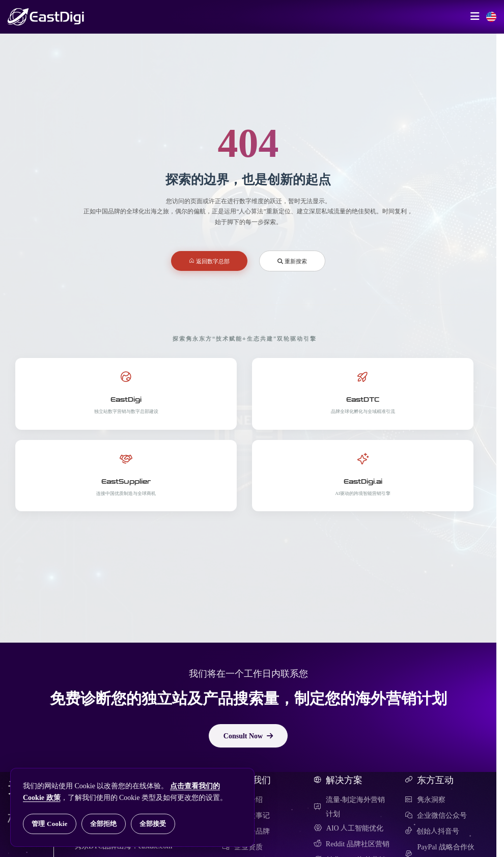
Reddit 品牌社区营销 (352, 844)
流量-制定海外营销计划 (349, 807)
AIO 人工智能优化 (348, 828)
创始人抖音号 (432, 831)
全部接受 (153, 824)
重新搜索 (292, 261)
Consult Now (248, 736)
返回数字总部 (209, 261)
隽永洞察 (425, 799)
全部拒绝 (104, 824)
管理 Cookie (50, 824)
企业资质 (242, 847)
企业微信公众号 (436, 815)
